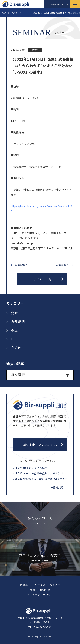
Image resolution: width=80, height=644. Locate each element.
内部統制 (18, 321)
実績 (33, 590)
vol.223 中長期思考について (30, 468)
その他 (16, 348)
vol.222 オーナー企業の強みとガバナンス (38, 473)
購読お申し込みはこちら (40, 445)
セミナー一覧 (42, 279)
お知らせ (45, 590)
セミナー (55, 585)
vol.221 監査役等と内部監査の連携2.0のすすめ (40, 478)
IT (12, 339)
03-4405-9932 (43, 627)
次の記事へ (63, 265)
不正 (14, 330)
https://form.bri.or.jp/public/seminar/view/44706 (41, 209)
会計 (14, 313)
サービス (40, 585)
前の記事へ (22, 265)
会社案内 (25, 585)
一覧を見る (57, 487)
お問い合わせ (57, 4)
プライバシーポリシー (40, 595)
